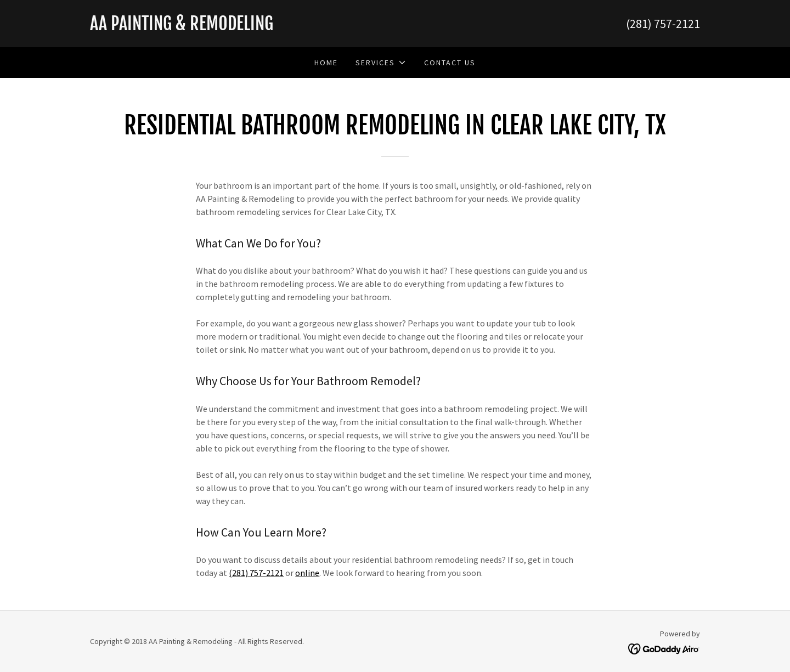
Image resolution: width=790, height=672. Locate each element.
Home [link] (326, 63)
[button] (381, 63)
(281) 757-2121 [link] (663, 24)
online (307, 573)
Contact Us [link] (450, 63)
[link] (242, 27)
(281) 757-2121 (256, 573)
